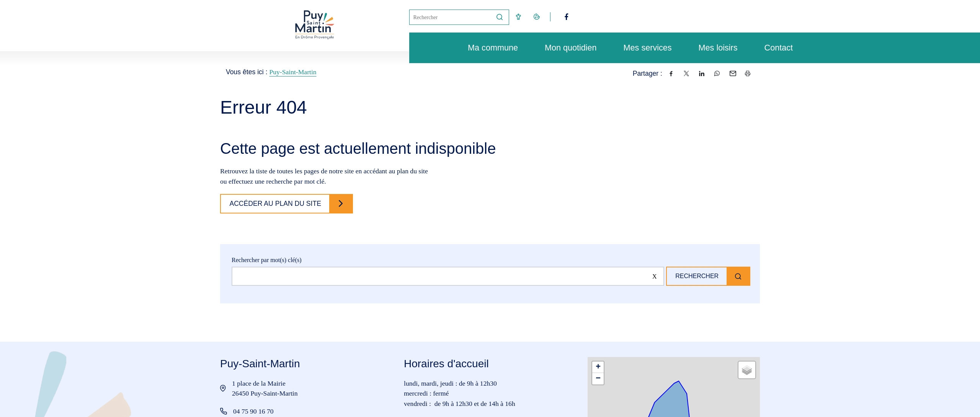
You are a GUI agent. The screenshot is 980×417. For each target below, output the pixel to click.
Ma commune (489, 48)
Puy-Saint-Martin (293, 72)
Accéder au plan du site (276, 204)
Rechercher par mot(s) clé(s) (267, 260)
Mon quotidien (567, 48)
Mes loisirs (714, 48)
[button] (598, 367)
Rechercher (695, 276)
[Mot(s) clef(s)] (450, 17)
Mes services (644, 48)
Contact (775, 48)
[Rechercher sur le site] (447, 276)
